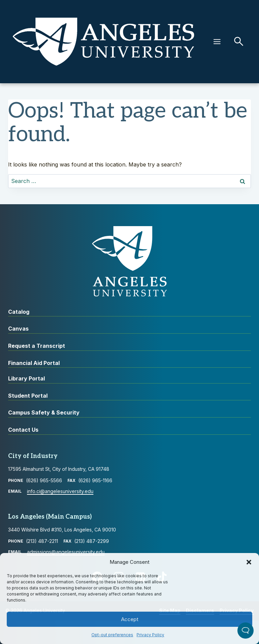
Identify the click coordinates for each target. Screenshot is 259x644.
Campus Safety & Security (44, 412)
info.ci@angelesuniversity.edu (60, 491)
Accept (130, 619)
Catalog (19, 312)
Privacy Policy (150, 635)
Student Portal (28, 396)
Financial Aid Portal (34, 363)
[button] (249, 562)
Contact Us (23, 430)
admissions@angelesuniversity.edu (66, 552)
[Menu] (217, 42)
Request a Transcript (37, 346)
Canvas (18, 329)
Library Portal (26, 378)
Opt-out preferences (112, 635)
